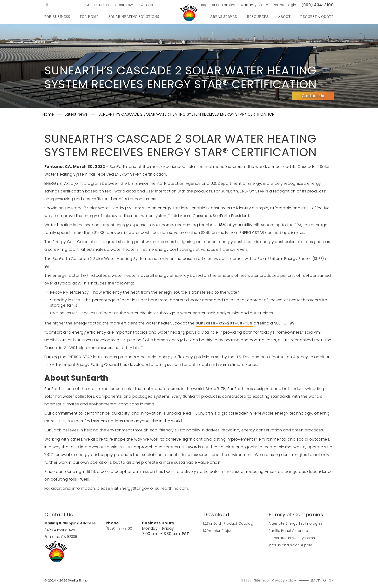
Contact (147, 5)
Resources (258, 17)
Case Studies (97, 5)
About (284, 17)
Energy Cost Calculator (75, 242)
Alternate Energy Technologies (296, 523)
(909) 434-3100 (317, 5)
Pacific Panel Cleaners (288, 531)
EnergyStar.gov (134, 488)
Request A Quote (317, 17)
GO (47, 5)
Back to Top (322, 580)
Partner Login (285, 5)
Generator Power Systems (292, 538)
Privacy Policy (284, 580)
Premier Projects (220, 531)
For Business (57, 17)
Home (49, 114)
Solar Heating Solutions (134, 17)
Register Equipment (218, 5)
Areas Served (224, 17)
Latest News (124, 5)
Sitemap (262, 580)
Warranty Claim (254, 5)
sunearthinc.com (172, 488)
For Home (89, 17)
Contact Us (313, 96)
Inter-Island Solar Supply (290, 545)
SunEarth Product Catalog (228, 523)
